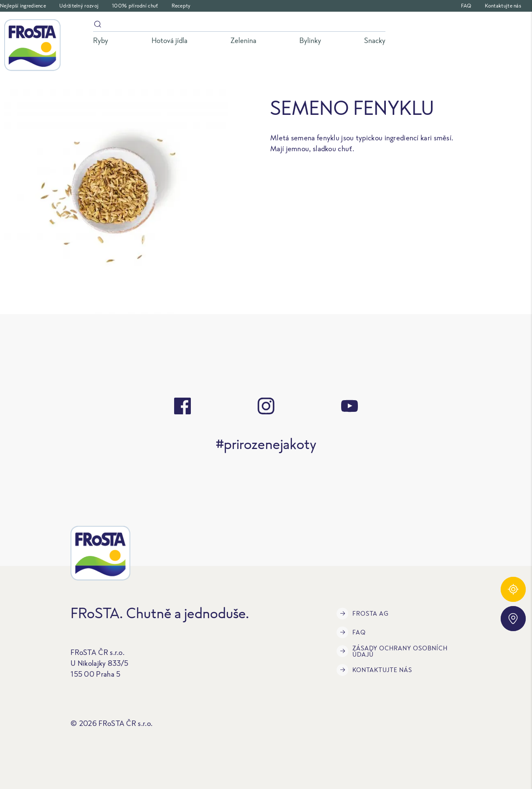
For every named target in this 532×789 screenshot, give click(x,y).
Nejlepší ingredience (23, 6)
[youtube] (350, 406)
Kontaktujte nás (503, 6)
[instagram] (266, 406)
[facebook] (182, 406)
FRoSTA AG (363, 614)
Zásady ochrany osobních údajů (392, 651)
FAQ (466, 6)
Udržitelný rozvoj (79, 6)
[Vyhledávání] (239, 26)
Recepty (181, 6)
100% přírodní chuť (135, 6)
